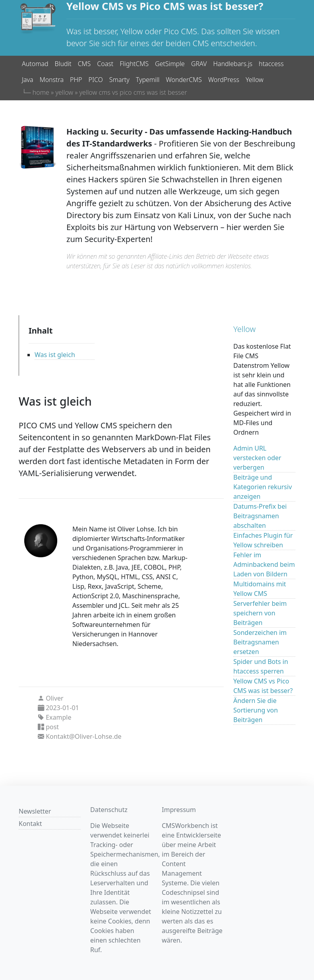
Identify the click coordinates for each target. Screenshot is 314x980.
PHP (76, 80)
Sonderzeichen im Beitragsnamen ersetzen (260, 642)
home (41, 92)
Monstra (52, 80)
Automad (35, 64)
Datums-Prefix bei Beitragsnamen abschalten (260, 516)
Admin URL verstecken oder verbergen (257, 458)
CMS (84, 64)
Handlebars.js (233, 64)
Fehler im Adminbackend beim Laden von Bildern (264, 564)
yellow (64, 92)
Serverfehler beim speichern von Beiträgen (260, 613)
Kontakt (30, 824)
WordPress (224, 80)
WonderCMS (184, 80)
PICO (96, 80)
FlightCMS (134, 64)
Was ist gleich (55, 355)
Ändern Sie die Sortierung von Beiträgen (256, 710)
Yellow (255, 80)
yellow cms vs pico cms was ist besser (133, 92)
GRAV (199, 64)
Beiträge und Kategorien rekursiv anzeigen (263, 487)
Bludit (63, 64)
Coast (105, 64)
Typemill (148, 80)
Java (28, 80)
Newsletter (35, 811)
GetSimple (170, 64)
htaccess (271, 64)
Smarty (119, 80)
